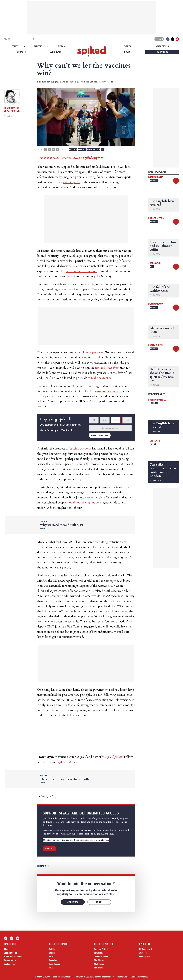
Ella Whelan (99, 960)
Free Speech (54, 964)
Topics (15, 46)
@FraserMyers (67, 762)
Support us (162, 52)
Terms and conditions (13, 957)
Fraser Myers (156, 218)
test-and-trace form (107, 368)
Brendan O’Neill (101, 949)
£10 (105, 420)
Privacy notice (10, 960)
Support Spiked (11, 953)
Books (127, 52)
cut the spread (72, 182)
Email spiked (145, 957)
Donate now (97, 435)
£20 (116, 420)
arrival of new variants (108, 391)
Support (49, 849)
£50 (127, 420)
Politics (82, 149)
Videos (61, 46)
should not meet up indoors (84, 503)
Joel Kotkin (155, 263)
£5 (94, 420)
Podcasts (21, 52)
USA (152, 267)
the (112, 757)
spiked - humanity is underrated (92, 51)
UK (103, 149)
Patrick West (156, 304)
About (7, 949)
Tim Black (98, 968)
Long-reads (56, 52)
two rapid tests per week (88, 352)
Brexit (52, 957)
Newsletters (162, 46)
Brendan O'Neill (157, 177)
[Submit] (33, 39)
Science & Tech (93, 149)
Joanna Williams (101, 957)
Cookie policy (10, 964)
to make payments (99, 378)
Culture (52, 953)
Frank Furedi (155, 345)
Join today (73, 902)
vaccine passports (80, 449)
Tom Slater (155, 441)
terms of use (84, 977)
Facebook (168, 39)
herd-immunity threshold (81, 271)
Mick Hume (99, 964)
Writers (38, 46)
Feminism (53, 960)
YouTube (177, 39)
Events (127, 46)
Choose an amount (110, 428)
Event (153, 444)
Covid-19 (73, 149)
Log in (159, 39)
